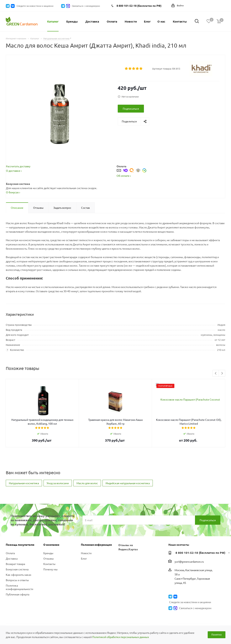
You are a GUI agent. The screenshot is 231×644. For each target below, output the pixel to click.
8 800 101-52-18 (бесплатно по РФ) (139, 6)
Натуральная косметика (24, 479)
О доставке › (14, 171)
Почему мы (50, 565)
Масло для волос (87, 479)
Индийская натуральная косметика (128, 479)
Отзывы (49, 554)
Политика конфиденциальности (19, 583)
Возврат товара (15, 560)
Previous (216, 369)
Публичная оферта (18, 590)
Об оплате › (124, 172)
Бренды (48, 549)
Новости (86, 549)
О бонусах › (13, 188)
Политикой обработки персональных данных (121, 637)
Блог (84, 554)
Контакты (49, 560)
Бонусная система (17, 565)
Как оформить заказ (18, 571)
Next (222, 369)
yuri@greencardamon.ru (189, 557)
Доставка (12, 554)
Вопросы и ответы (17, 576)
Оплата (10, 549)
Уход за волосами (58, 479)
